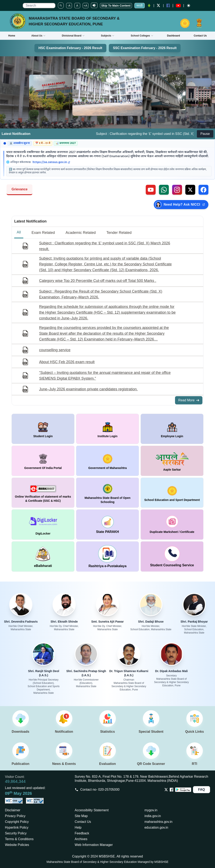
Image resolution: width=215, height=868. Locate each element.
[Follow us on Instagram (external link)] (177, 190)
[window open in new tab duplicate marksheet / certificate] (172, 525)
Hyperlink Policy (17, 827)
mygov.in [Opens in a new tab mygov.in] (151, 810)
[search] (39, 6)
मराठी (140, 6)
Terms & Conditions (19, 839)
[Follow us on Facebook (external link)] (203, 190)
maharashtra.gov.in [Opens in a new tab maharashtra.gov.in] (159, 822)
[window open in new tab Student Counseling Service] (172, 556)
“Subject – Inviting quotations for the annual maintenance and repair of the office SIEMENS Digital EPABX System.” (105, 376)
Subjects (108, 36)
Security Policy (16, 833)
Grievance (19, 189)
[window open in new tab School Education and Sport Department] (172, 493)
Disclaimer (13, 810)
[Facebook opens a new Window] (168, 5)
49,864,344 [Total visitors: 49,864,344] (15, 781)
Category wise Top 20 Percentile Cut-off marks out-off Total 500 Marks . (98, 281)
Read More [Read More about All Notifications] (189, 400)
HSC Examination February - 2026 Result (70, 48)
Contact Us (83, 822)
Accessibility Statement (92, 810)
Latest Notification (30, 221)
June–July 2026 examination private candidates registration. (88, 389)
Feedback (82, 833)
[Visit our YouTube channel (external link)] (151, 190)
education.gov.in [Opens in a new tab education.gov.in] (156, 827)
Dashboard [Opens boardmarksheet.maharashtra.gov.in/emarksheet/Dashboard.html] (173, 36)
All (19, 232)
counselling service (55, 350)
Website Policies (17, 845)
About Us (38, 36)
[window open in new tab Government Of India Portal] (43, 461)
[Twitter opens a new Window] (159, 5)
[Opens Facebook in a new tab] (172, 790)
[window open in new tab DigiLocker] (43, 525)
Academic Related (81, 233)
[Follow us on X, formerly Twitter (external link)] (190, 190)
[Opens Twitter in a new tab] (166, 790)
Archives (81, 839)
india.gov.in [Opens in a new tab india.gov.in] (153, 816)
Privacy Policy (15, 816)
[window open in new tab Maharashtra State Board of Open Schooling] (107, 493)
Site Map (81, 816)
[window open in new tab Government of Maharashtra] (107, 461)
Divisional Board (73, 36)
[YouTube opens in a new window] (178, 6)
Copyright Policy (17, 822)
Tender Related (119, 233)
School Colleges (142, 36)
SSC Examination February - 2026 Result (145, 48)
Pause (205, 134)
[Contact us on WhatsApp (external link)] (164, 190)
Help (78, 827)
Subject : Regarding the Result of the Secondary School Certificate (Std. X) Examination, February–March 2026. (101, 294)
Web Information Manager (94, 845)
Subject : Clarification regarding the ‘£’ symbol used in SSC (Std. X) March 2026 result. (105, 246)
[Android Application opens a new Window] (149, 6)
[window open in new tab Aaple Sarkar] (172, 461)
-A (69, 6)
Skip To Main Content (116, 6)
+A (86, 6)
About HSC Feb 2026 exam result (67, 362)
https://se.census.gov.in (51, 162)
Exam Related (43, 233)
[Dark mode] (189, 6)
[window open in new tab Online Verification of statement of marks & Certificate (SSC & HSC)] (43, 493)
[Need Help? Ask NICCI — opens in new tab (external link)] (181, 205)
